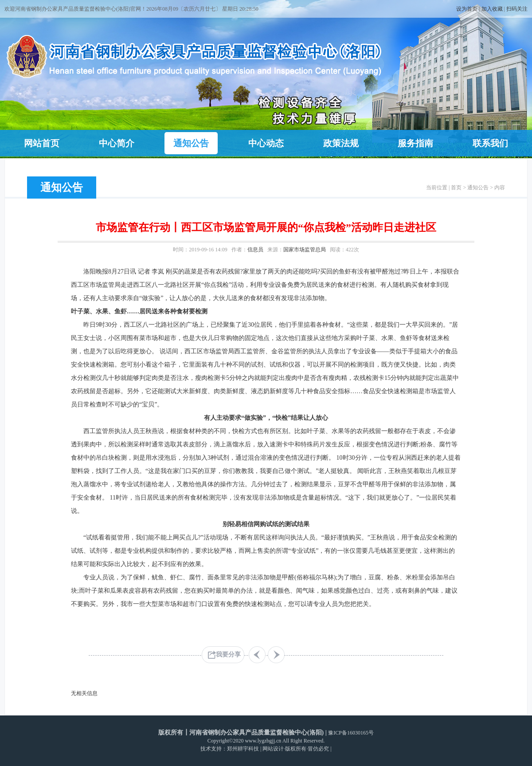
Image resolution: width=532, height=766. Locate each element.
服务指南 (415, 143)
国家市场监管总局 (305, 250)
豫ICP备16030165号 (351, 733)
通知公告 (191, 143)
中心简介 (117, 143)
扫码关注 (517, 9)
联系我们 (490, 143)
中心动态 (266, 143)
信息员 (255, 250)
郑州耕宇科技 (243, 749)
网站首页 (42, 143)
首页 (456, 188)
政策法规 (341, 143)
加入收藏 (492, 9)
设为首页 (467, 9)
